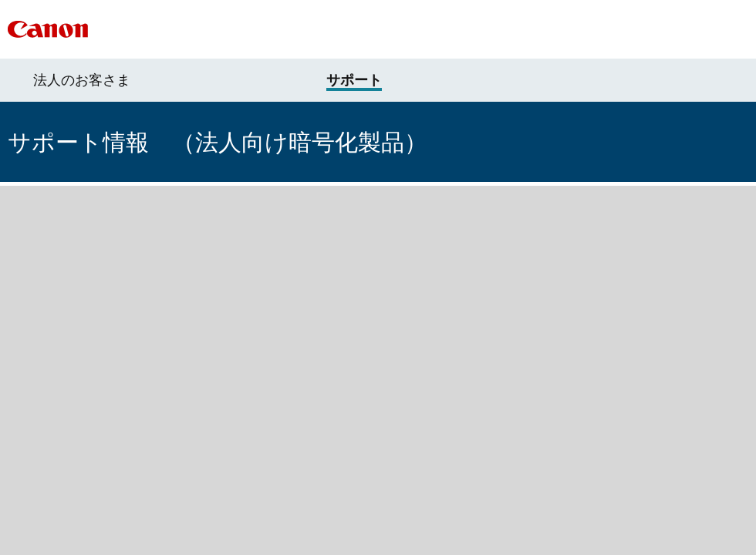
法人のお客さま (82, 80)
